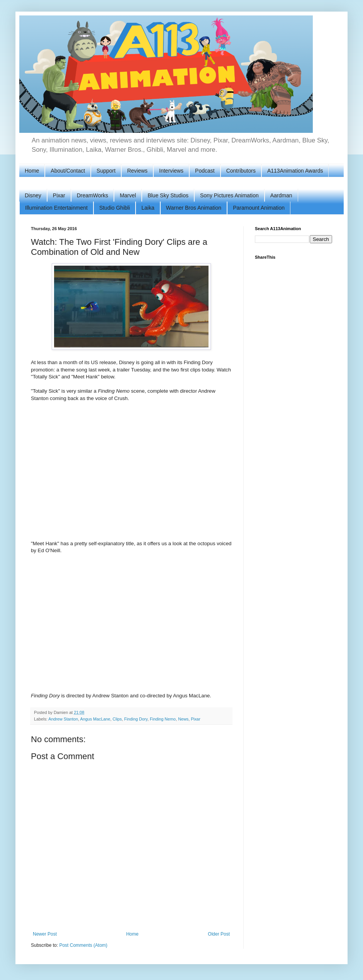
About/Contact (68, 171)
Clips (117, 719)
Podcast (205, 171)
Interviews (171, 171)
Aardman (281, 195)
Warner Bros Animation (194, 208)
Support (106, 171)
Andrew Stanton (63, 719)
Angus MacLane (95, 719)
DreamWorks (92, 195)
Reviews (137, 171)
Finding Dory (136, 719)
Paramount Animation (259, 208)
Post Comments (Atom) (83, 945)
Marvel (128, 195)
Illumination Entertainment (56, 208)
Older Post (219, 934)
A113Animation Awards (295, 171)
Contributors (241, 171)
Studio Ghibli (114, 208)
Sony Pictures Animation (229, 195)
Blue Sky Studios (168, 195)
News (183, 719)
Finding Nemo (163, 719)
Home (32, 171)
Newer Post (45, 934)
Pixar (59, 195)
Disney (33, 195)
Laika (148, 208)
